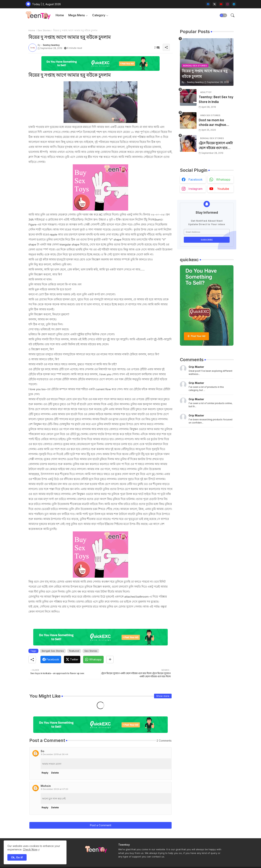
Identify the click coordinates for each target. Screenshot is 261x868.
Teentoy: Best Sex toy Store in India (216, 99)
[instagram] (227, 4)
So (42, 751)
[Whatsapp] (93, 660)
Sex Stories (44, 30)
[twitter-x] (215, 4)
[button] (223, 15)
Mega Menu (77, 15)
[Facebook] (51, 660)
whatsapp (223, 179)
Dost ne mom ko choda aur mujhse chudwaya (212, 123)
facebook (195, 179)
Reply (45, 773)
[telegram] (234, 4)
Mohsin (46, 786)
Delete (55, 773)
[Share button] (110, 660)
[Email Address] (207, 232)
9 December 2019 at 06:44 (54, 754)
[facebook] (208, 4)
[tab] (60, 15)
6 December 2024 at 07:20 (54, 789)
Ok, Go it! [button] (17, 857)
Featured (74, 651)
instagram (195, 189)
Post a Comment (100, 825)
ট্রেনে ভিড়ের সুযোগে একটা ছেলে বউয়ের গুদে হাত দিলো (216, 146)
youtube (223, 189)
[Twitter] (72, 660)
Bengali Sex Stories (53, 651)
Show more (163, 696)
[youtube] (221, 4)
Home (60, 15)
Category (99, 15)
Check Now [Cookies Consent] (30, 849)
